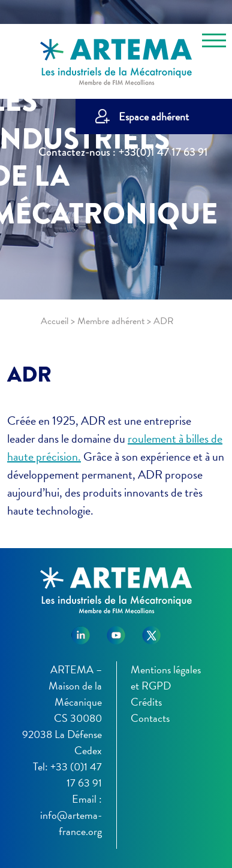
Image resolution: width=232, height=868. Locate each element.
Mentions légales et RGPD (166, 678)
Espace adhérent (154, 117)
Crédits (146, 702)
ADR (29, 374)
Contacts (150, 718)
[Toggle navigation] (214, 43)
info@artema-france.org (71, 823)
